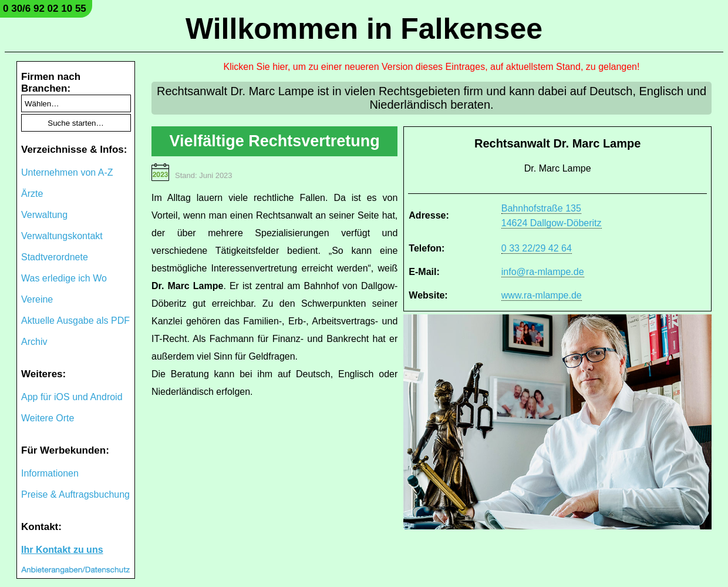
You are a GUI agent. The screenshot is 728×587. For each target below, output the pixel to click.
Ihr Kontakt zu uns (62, 550)
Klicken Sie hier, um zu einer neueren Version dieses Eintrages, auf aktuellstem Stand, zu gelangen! (432, 67)
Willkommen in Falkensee (364, 29)
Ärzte (32, 194)
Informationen (50, 473)
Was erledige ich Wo (64, 278)
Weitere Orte (48, 418)
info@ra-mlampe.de (543, 272)
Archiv (34, 342)
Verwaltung (44, 215)
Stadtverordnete (55, 257)
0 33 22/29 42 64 (537, 248)
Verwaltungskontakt (62, 236)
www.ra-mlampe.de (542, 295)
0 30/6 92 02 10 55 (45, 9)
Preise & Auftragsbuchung (75, 494)
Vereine (37, 299)
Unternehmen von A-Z (67, 172)
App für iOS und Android (72, 397)
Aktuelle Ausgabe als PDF (75, 321)
